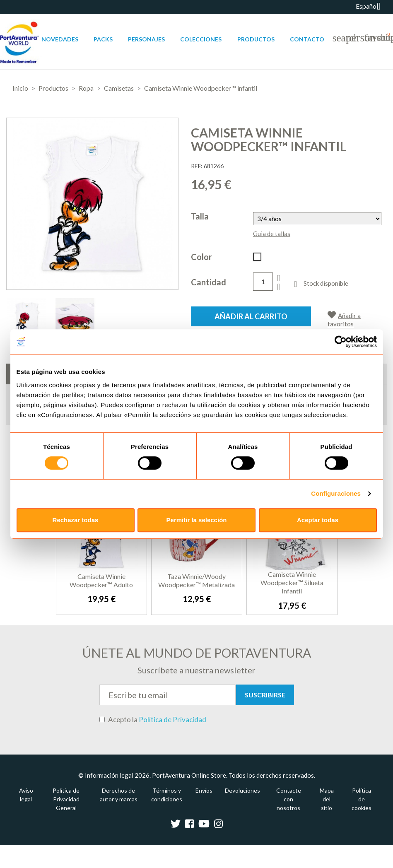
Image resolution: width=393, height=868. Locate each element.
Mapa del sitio (327, 799)
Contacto (307, 39)
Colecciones (201, 39)
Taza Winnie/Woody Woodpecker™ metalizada (196, 580)
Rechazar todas (76, 520)
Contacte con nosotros (289, 799)
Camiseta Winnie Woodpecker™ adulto (101, 580)
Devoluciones (242, 790)
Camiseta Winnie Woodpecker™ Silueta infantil (292, 582)
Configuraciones (336, 493)
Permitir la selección (197, 520)
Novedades (60, 39)
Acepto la (153, 720)
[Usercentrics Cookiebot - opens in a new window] (341, 342)
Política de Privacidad (172, 720)
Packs (103, 39)
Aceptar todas (318, 520)
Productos (256, 39)
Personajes (146, 39)
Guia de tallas (272, 234)
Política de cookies (362, 799)
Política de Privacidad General (66, 799)
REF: (197, 166)
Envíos (204, 790)
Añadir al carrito (251, 316)
